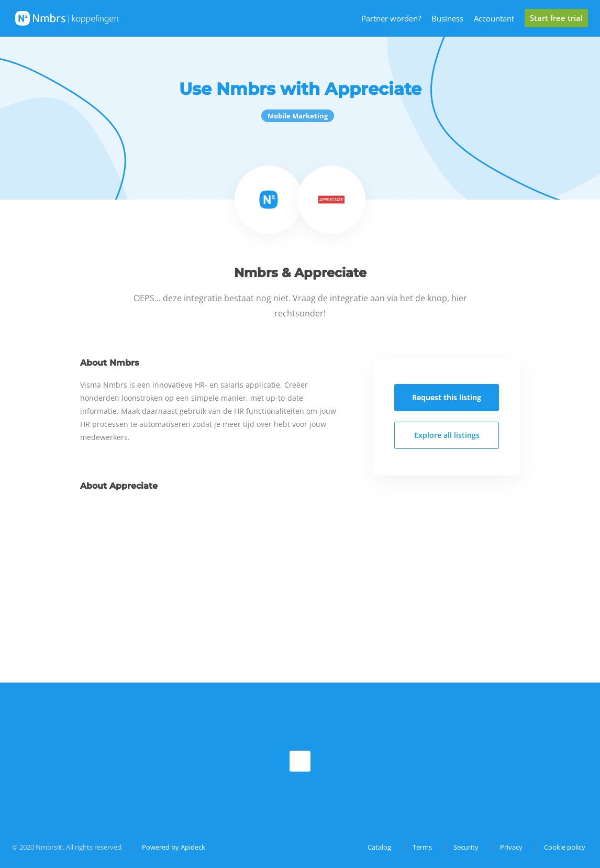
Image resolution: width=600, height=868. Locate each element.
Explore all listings (447, 435)
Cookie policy (565, 847)
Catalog (379, 847)
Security (466, 847)
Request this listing (447, 397)
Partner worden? (391, 18)
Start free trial (556, 18)
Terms (422, 847)
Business (447, 18)
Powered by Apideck (174, 847)
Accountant (494, 18)
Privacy (511, 847)
